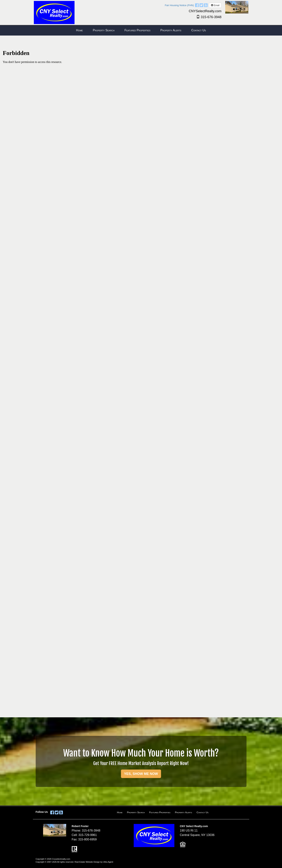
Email (215, 5)
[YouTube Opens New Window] (206, 5)
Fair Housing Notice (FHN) (179, 5)
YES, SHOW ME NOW (141, 774)
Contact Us (203, 812)
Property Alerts (183, 812)
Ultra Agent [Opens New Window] (108, 862)
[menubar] (141, 30)
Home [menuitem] (79, 30)
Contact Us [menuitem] (199, 30)
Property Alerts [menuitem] (171, 30)
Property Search (136, 812)
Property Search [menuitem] (104, 30)
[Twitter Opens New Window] (201, 5)
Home (120, 812)
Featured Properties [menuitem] (137, 30)
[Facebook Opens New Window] (197, 5)
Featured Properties (160, 812)
